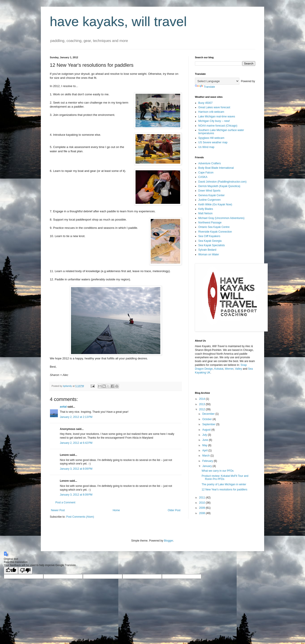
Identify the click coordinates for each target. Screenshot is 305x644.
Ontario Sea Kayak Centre (214, 227)
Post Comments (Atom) (80, 517)
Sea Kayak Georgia (210, 241)
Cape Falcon (206, 173)
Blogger (168, 541)
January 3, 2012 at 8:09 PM (76, 469)
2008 (203, 513)
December (209, 414)
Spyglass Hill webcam (211, 138)
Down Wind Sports (209, 191)
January (207, 466)
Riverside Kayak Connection (215, 232)
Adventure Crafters (210, 163)
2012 (203, 409)
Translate (205, 87)
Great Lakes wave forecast (214, 107)
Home (116, 510)
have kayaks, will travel (118, 22)
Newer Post (58, 510)
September (209, 424)
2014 (203, 399)
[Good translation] (11, 570)
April (205, 450)
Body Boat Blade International (216, 168)
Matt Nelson (205, 213)
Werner (229, 369)
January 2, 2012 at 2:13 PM (76, 417)
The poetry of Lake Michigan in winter (224, 484)
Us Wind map (206, 147)
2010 (203, 503)
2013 (203, 404)
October (207, 419)
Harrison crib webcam (211, 112)
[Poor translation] (25, 570)
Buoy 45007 (205, 103)
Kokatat (219, 369)
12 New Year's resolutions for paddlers (224, 490)
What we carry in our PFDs (218, 471)
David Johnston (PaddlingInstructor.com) (222, 182)
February (208, 461)
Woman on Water (209, 254)
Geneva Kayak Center (211, 195)
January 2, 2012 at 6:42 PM (76, 443)
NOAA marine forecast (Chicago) (218, 126)
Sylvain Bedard (207, 250)
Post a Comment (65, 502)
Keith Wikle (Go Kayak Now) (215, 204)
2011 (203, 498)
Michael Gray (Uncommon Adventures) (221, 218)
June (206, 440)
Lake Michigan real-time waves (217, 117)
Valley (238, 369)
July (205, 435)
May (205, 445)
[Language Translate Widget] (217, 81)
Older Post (174, 510)
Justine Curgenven (209, 200)
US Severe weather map (213, 142)
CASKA (203, 177)
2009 (203, 508)
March (206, 456)
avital (63, 407)
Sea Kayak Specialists (212, 245)
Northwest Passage (210, 223)
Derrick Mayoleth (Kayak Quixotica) (219, 186)
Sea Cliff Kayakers (209, 236)
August (207, 430)
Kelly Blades (206, 209)
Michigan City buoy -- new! (214, 121)
